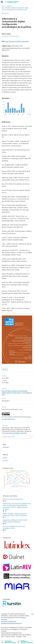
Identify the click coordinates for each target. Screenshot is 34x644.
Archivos (9, 6)
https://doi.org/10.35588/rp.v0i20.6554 (17, 41)
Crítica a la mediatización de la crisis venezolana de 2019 (14, 527)
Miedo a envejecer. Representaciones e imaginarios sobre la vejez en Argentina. (15, 515)
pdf (5, 369)
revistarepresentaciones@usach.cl (12, 623)
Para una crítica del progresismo (13, 499)
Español (5, 460)
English (5, 458)
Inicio (3, 6)
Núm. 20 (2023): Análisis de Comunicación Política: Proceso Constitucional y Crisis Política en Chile (15, 9)
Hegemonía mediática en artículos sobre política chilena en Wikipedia (15, 521)
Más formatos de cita (9, 437)
